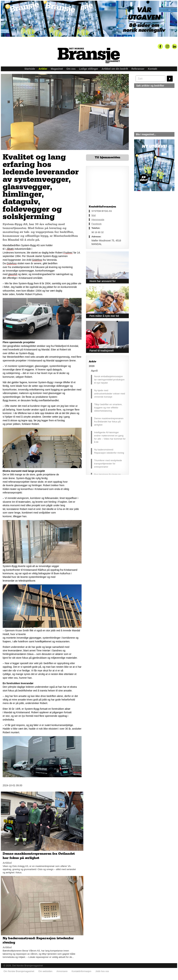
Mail (94, 215)
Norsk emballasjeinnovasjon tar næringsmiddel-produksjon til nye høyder (109, 380)
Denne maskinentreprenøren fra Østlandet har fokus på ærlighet (109, 422)
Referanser (138, 69)
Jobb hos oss (102, 971)
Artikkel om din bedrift (115, 69)
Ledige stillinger (89, 69)
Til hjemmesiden (107, 157)
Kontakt (153, 69)
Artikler (43, 69)
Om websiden (45, 971)
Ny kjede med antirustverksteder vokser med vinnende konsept (110, 394)
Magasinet (57, 69)
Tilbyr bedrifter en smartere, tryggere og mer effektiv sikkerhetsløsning (108, 408)
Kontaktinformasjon (81, 971)
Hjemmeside (98, 220)
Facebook (97, 224)
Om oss (71, 69)
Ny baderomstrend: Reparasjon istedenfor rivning (109, 451)
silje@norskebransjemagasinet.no (150, 224)
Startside (30, 69)
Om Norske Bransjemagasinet (19, 971)
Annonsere (62, 971)
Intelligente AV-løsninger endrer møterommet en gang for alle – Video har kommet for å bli (110, 437)
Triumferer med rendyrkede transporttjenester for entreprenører (108, 464)
